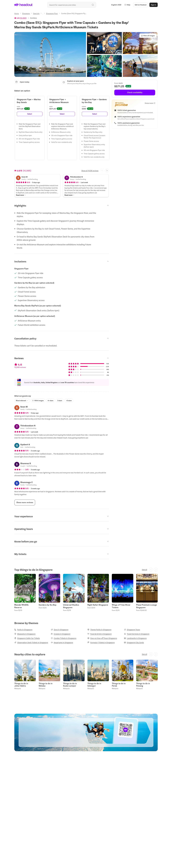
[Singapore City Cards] (134, 642)
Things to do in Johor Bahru (21, 685)
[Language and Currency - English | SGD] (116, 5)
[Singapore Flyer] (52, 13)
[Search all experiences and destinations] (72, 5)
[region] (86, 592)
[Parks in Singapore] (23, 630)
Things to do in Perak (119, 685)
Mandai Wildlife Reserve (21, 606)
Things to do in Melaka (46, 685)
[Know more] (150, 103)
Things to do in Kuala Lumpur (70, 685)
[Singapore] (26, 13)
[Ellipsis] (43, 14)
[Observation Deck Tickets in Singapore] (31, 642)
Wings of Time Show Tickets (121, 606)
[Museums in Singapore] (25, 634)
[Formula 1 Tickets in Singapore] (101, 642)
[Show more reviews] (25, 502)
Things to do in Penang (143, 685)
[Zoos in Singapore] (60, 630)
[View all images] (148, 36)
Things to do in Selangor (94, 685)
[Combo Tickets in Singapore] (64, 638)
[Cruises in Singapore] (61, 634)
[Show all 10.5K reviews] (90, 171)
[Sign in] (154, 5)
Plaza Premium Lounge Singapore (147, 606)
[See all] (145, 570)
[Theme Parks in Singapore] (99, 630)
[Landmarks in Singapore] (135, 638)
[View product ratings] (20, 18)
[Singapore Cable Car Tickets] (27, 638)
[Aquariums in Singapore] (62, 642)
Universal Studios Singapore (71, 606)
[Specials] (36, 13)
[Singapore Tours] (132, 630)
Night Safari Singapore (98, 605)
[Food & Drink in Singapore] (99, 634)
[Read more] (21, 195)
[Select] (30, 114)
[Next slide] (107, 171)
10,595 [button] (23, 18)
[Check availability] (135, 93)
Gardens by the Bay (48, 605)
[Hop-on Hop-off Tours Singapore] (102, 638)
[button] (127, 5)
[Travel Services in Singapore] (137, 634)
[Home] (17, 13)
